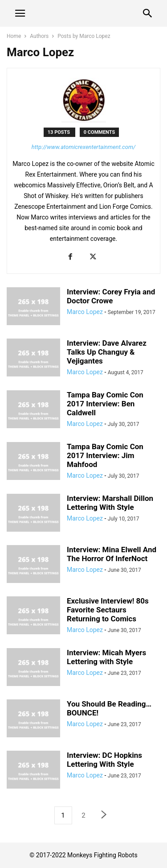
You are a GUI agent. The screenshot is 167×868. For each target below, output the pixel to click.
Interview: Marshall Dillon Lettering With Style (110, 503)
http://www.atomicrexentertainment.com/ (83, 147)
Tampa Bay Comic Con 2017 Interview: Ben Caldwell (105, 404)
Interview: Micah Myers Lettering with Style (106, 657)
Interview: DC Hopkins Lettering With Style (104, 760)
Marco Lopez (85, 312)
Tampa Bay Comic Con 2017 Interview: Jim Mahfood (105, 455)
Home (14, 36)
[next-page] (104, 816)
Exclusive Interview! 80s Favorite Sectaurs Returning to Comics (108, 610)
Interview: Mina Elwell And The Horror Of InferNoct (112, 554)
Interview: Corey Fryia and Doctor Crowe (111, 296)
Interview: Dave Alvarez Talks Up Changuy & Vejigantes (107, 352)
